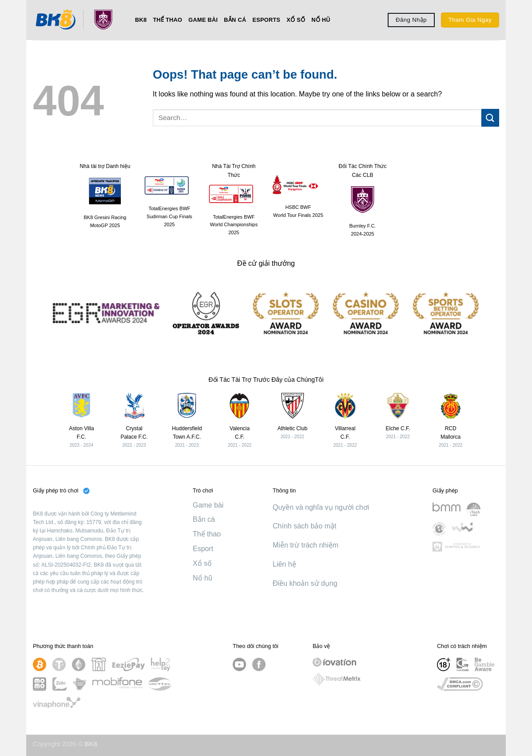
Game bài (203, 20)
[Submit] (490, 118)
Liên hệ (284, 564)
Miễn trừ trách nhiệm (306, 545)
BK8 (141, 20)
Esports (266, 20)
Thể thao (167, 20)
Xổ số (296, 20)
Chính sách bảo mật (304, 526)
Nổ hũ (321, 20)
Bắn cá (235, 20)
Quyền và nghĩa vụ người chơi (321, 507)
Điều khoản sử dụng (305, 583)
